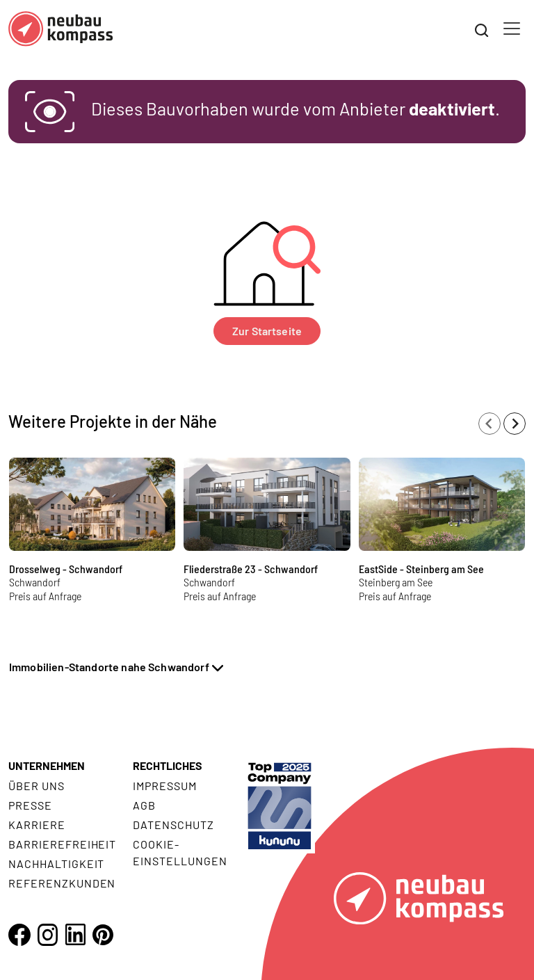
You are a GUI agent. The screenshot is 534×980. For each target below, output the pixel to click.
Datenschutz (173, 825)
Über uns (37, 786)
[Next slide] (515, 424)
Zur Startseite (267, 331)
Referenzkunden (62, 883)
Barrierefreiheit (62, 844)
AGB (144, 805)
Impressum (165, 786)
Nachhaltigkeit (56, 863)
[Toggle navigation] (512, 29)
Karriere (37, 825)
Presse (30, 805)
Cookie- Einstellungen (180, 852)
